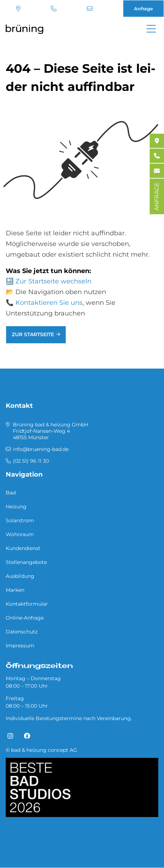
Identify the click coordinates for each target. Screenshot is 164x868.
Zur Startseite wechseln (53, 281)
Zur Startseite (33, 334)
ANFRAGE (157, 196)
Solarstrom (20, 520)
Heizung (16, 507)
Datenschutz (22, 632)
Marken (15, 590)
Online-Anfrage (25, 618)
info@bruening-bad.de (90, 9)
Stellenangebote (26, 562)
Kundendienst (23, 548)
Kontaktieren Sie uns (49, 303)
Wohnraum (20, 534)
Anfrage (143, 9)
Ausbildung (20, 576)
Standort (18, 9)
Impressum (20, 646)
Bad (11, 493)
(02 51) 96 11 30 (54, 9)
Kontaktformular (27, 604)
